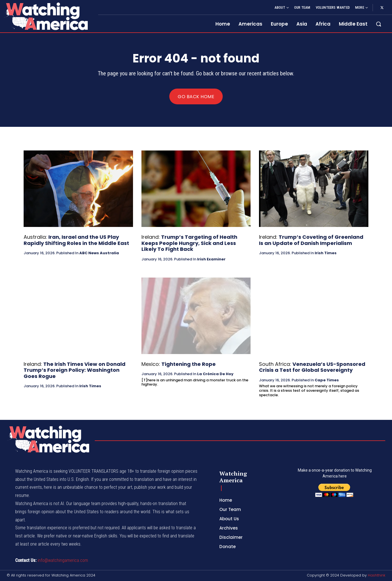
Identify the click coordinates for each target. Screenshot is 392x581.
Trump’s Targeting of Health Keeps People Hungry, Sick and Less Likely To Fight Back (189, 243)
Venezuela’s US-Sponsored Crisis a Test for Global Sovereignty (312, 367)
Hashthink (377, 575)
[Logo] (46, 16)
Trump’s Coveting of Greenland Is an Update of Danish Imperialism (311, 240)
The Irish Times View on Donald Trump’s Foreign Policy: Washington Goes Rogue (75, 370)
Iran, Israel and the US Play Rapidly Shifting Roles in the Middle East (76, 240)
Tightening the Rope (189, 364)
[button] (379, 24)
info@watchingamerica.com (63, 560)
